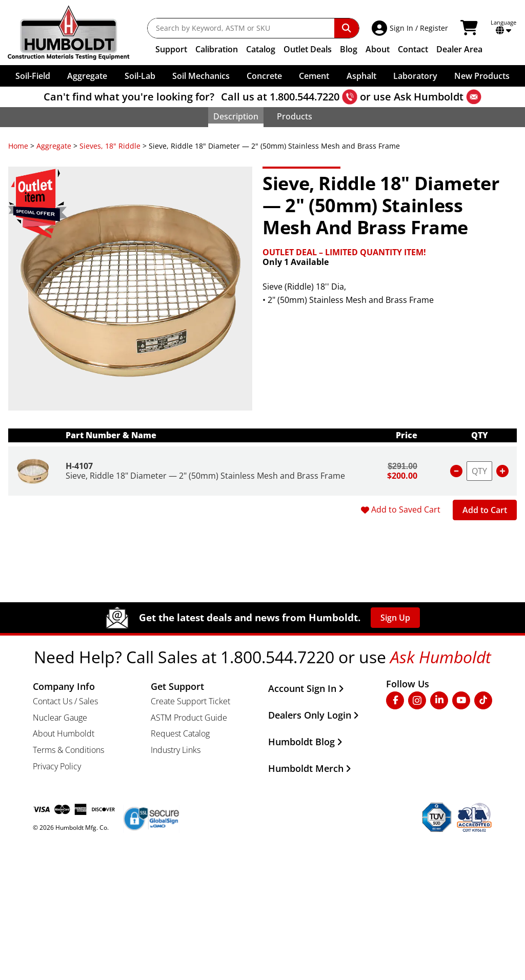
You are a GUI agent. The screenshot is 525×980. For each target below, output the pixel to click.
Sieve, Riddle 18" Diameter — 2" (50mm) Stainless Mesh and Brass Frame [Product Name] (205, 476)
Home (18, 146)
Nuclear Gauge (60, 718)
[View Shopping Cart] (470, 28)
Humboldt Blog (305, 742)
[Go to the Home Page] (76, 33)
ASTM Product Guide (189, 718)
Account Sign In (306, 688)
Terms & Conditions (68, 750)
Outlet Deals (308, 49)
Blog (349, 49)
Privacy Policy (57, 766)
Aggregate (54, 146)
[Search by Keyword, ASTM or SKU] (241, 28)
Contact (413, 49)
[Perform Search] (347, 28)
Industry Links (176, 750)
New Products (482, 76)
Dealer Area (459, 49)
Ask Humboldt (429, 97)
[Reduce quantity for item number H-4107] (456, 471)
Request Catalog (180, 733)
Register (434, 28)
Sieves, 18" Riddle (110, 146)
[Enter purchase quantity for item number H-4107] (479, 471)
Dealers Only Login (314, 715)
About (378, 49)
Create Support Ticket (190, 701)
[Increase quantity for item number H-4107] (502, 471)
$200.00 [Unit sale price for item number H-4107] (402, 476)
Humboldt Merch (310, 768)
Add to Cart (485, 510)
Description (236, 116)
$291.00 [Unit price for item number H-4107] (402, 466)
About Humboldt (64, 733)
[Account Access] (381, 28)
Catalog (261, 49)
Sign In (401, 28)
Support (171, 49)
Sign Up (395, 618)
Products (295, 116)
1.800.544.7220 (305, 97)
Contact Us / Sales (65, 701)
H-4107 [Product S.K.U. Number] (79, 466)
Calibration (217, 49)
